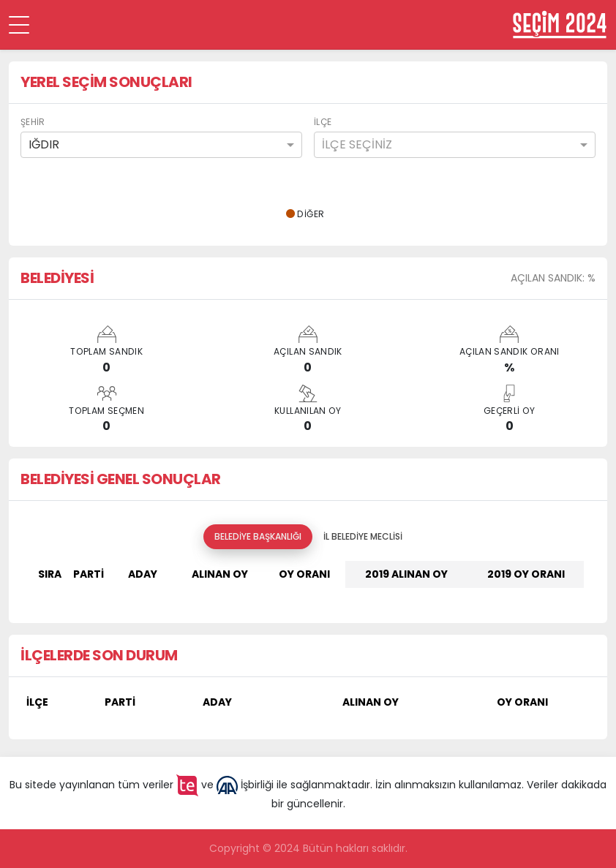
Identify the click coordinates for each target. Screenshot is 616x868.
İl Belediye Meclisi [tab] (363, 536)
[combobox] (161, 145)
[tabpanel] (308, 580)
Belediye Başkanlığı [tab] (258, 536)
